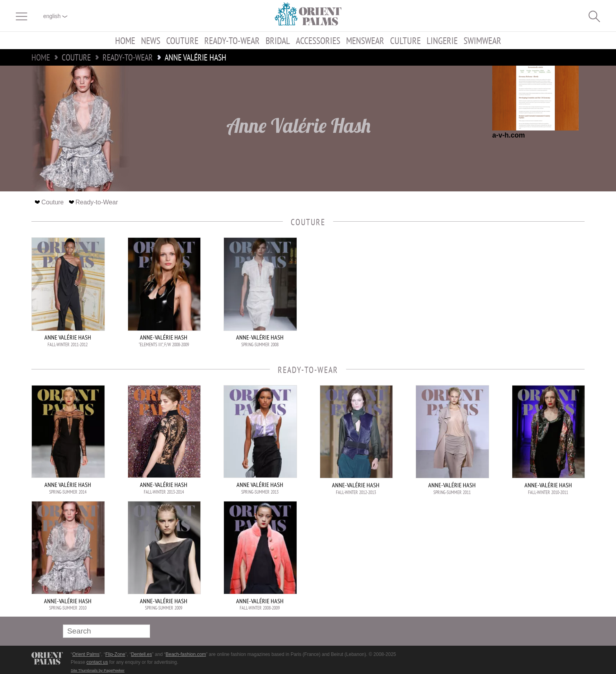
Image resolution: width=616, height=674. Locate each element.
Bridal (278, 40)
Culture (405, 40)
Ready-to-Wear (232, 40)
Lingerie (442, 40)
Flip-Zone (115, 654)
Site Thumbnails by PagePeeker (98, 670)
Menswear (365, 40)
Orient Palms (86, 654)
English (55, 16)
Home (125, 40)
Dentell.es (141, 654)
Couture (182, 40)
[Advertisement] (530, 290)
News (151, 40)
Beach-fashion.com (186, 654)
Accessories (318, 40)
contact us (97, 662)
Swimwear (482, 40)
